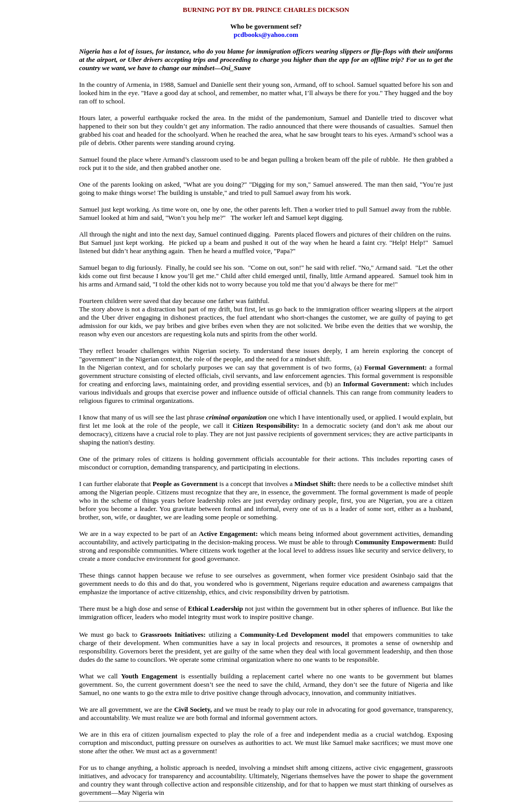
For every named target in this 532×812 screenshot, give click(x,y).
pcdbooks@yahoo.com (266, 35)
